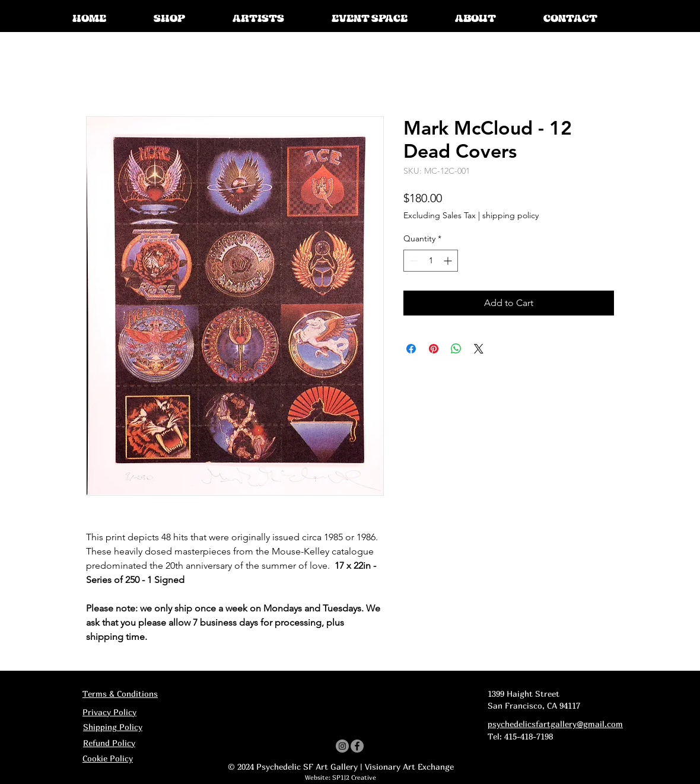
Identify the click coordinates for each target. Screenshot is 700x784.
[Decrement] (413, 261)
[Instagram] (342, 746)
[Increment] (449, 261)
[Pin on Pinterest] (434, 349)
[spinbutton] (431, 261)
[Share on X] (479, 349)
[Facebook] (357, 746)
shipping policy (510, 215)
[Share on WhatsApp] (456, 349)
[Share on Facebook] (411, 349)
